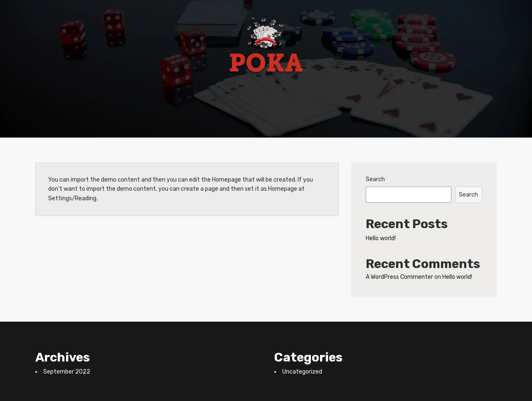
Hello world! (381, 238)
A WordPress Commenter (399, 277)
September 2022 (67, 372)
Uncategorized (302, 372)
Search (375, 179)
